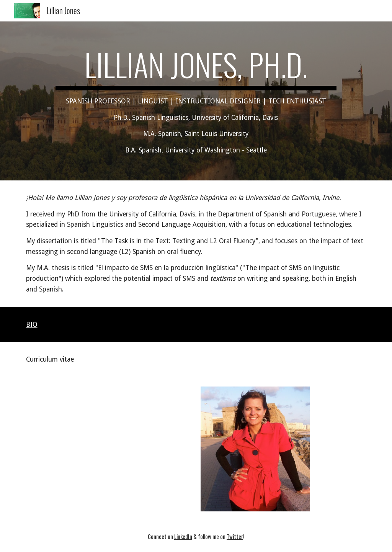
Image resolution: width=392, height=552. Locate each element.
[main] (196, 101)
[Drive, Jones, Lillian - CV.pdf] (107, 449)
